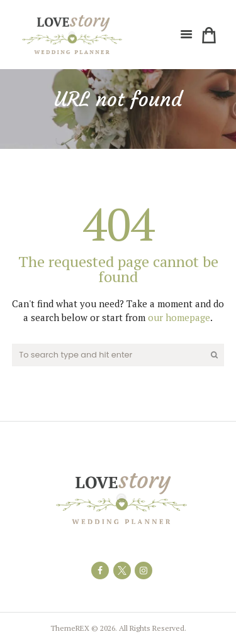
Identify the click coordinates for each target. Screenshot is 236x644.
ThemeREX (70, 628)
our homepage (179, 317)
